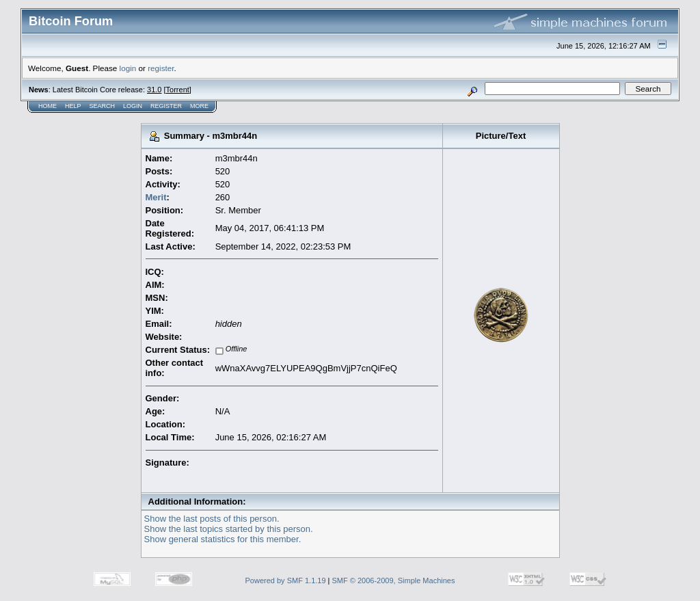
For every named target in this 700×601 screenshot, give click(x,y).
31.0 (154, 90)
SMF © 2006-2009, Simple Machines (394, 580)
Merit (156, 197)
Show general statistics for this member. (223, 539)
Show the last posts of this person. (212, 519)
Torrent (178, 90)
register (161, 68)
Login (133, 106)
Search (103, 106)
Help (73, 106)
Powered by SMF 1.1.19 (286, 580)
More (199, 106)
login (128, 68)
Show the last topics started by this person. (229, 529)
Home (48, 106)
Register (166, 106)
